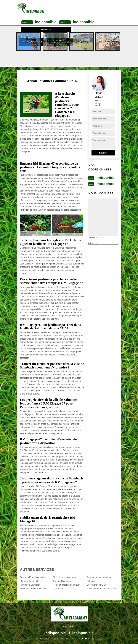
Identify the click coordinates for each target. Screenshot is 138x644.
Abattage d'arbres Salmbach (33, 589)
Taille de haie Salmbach (64, 577)
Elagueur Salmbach (29, 581)
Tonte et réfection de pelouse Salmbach (67, 587)
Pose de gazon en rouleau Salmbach (99, 579)
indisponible (46, 22)
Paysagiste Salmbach (30, 585)
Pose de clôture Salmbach (32, 577)
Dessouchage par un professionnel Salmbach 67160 (101, 587)
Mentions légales (90, 639)
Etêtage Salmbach (62, 581)
